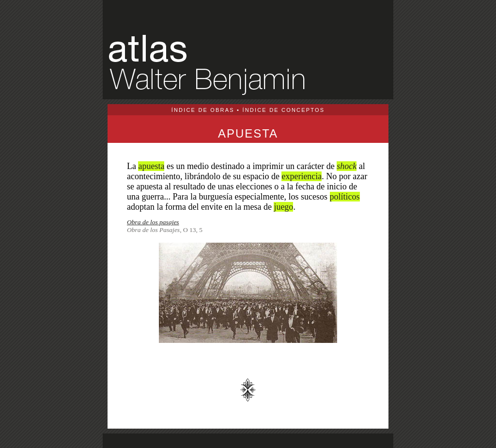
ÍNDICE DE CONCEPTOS (283, 110)
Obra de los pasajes (153, 222)
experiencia (302, 176)
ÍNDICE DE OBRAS (203, 110)
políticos (345, 197)
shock (347, 166)
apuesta (151, 166)
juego (283, 207)
